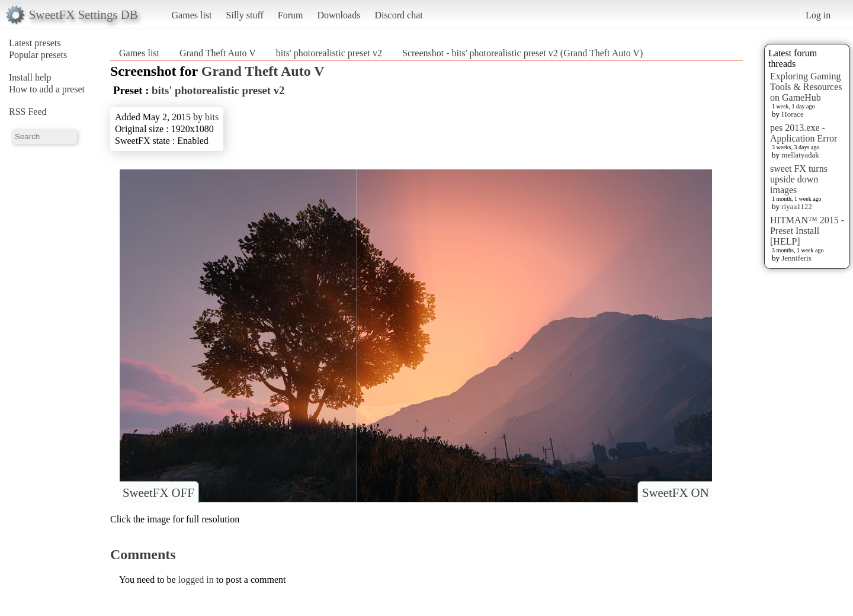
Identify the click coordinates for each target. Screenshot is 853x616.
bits (212, 117)
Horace (793, 114)
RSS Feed (28, 112)
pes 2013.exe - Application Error (804, 133)
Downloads (339, 15)
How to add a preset (47, 89)
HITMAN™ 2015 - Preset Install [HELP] (807, 231)
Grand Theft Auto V (218, 53)
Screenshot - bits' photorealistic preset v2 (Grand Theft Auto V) (522, 53)
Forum (291, 15)
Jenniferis (796, 258)
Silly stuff (245, 15)
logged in (196, 580)
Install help (30, 77)
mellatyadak (800, 155)
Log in (818, 15)
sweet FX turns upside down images (799, 179)
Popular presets (38, 55)
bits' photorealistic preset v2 (329, 53)
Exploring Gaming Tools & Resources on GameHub (806, 87)
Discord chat (398, 15)
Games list (192, 15)
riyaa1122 (797, 206)
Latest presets (35, 43)
